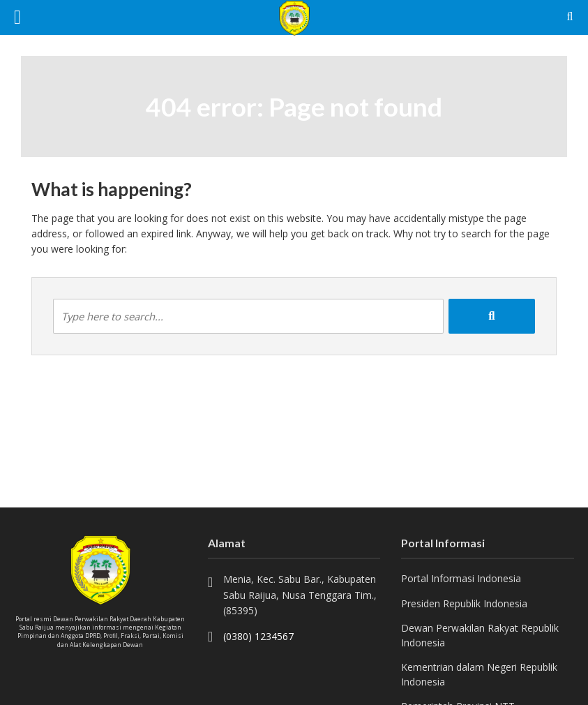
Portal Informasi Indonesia (461, 578)
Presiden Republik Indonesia (464, 603)
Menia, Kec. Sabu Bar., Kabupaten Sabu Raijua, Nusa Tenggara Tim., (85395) (300, 595)
